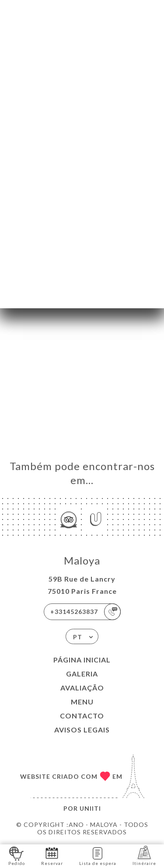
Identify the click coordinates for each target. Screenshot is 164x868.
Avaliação (82, 688)
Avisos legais (82, 730)
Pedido (17, 856)
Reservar (52, 856)
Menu (82, 702)
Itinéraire (144, 856)
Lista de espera (98, 856)
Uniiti (90, 808)
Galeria (82, 674)
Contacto (82, 716)
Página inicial (82, 660)
